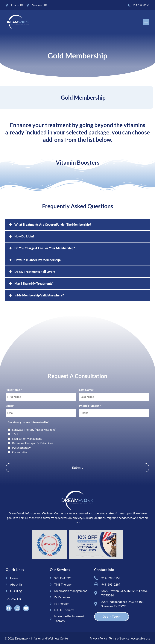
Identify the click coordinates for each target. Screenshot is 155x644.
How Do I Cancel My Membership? (38, 260)
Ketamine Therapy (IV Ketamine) (32, 443)
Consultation (20, 452)
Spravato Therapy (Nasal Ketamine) (34, 429)
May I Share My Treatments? (34, 284)
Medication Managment (27, 438)
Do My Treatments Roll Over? (35, 272)
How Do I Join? (24, 237)
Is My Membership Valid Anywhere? (39, 296)
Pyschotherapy (21, 447)
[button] (146, 22)
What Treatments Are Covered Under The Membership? (53, 225)
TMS (15, 434)
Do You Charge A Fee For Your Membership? (45, 248)
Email (10, 406)
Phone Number (90, 406)
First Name (14, 390)
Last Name (87, 390)
